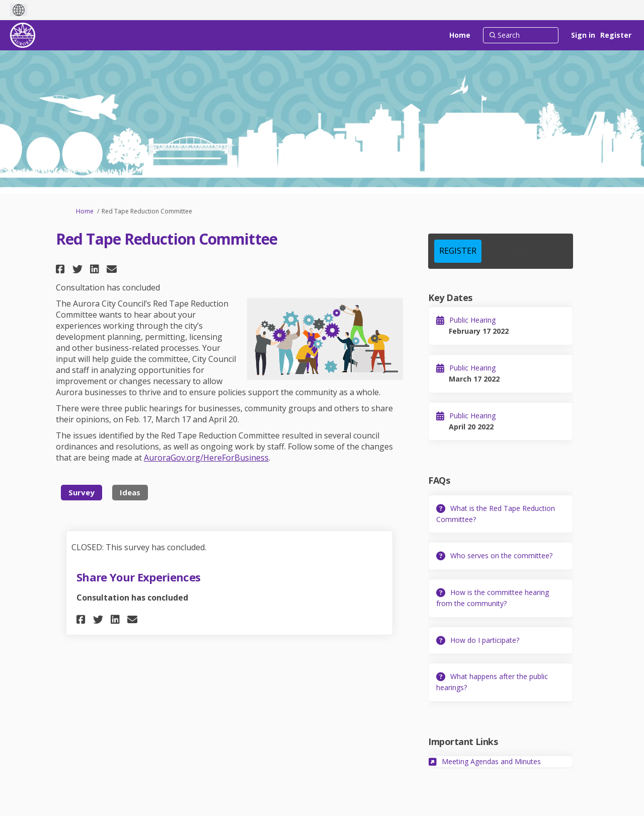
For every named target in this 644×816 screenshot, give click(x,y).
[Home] (460, 35)
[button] (62, 269)
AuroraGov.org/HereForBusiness (206, 458)
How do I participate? (485, 640)
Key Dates (450, 298)
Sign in (583, 35)
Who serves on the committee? (501, 555)
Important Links (463, 741)
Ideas (130, 492)
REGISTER (458, 251)
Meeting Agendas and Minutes (491, 761)
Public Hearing (472, 320)
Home (85, 211)
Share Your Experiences (138, 577)
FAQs (439, 480)
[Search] (521, 35)
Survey (82, 492)
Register (616, 35)
